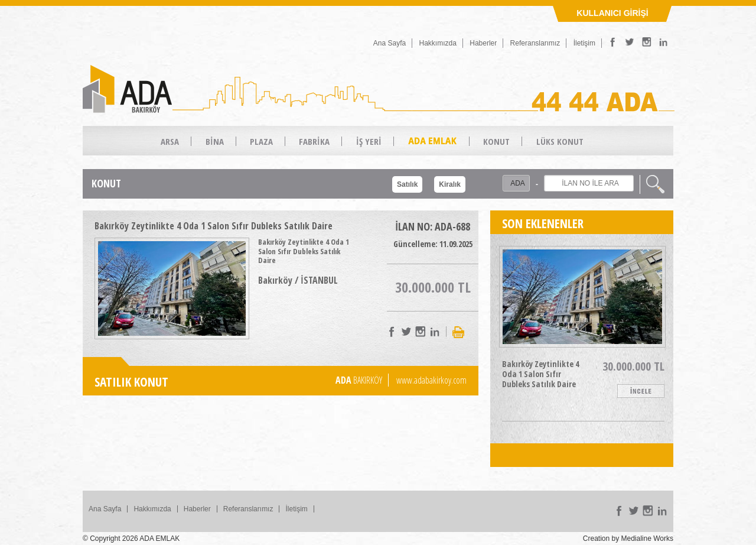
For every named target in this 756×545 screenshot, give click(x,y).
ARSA (170, 141)
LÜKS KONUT (560, 141)
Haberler (483, 43)
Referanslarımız (535, 43)
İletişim (584, 43)
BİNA (215, 141)
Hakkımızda (438, 43)
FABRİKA (314, 141)
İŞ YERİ (369, 141)
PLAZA (261, 141)
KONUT (496, 141)
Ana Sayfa (390, 43)
